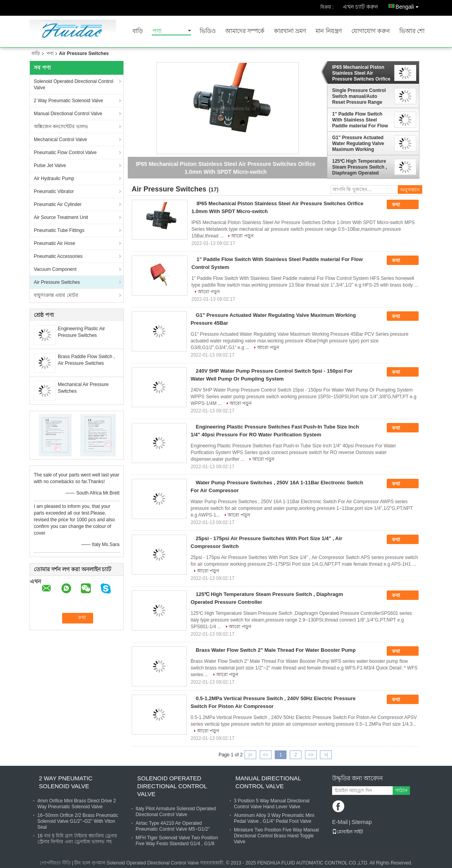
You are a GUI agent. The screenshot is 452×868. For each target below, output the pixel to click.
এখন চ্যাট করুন (360, 7)
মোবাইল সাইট (348, 832)
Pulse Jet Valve (50, 166)
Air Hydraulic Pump (54, 178)
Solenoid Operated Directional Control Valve (73, 85)
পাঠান (401, 790)
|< (250, 755)
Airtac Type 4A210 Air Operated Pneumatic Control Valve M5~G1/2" (173, 826)
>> (311, 755)
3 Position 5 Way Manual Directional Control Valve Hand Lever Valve (272, 804)
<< (266, 755)
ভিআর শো (412, 31)
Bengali (409, 5)
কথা (401, 205)
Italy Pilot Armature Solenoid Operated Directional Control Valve (176, 812)
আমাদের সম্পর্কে (245, 31)
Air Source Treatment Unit (61, 217)
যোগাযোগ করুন (371, 31)
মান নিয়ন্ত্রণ (329, 31)
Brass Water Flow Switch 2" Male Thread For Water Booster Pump (276, 650)
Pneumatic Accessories (58, 256)
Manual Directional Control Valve (68, 114)
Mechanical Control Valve (60, 140)
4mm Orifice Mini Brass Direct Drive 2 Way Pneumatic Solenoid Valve (77, 804)
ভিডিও (208, 31)
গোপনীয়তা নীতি (55, 863)
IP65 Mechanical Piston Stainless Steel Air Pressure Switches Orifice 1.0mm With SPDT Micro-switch (361, 73)
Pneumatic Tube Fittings (59, 230)
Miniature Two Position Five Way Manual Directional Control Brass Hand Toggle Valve (276, 836)
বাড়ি (138, 31)
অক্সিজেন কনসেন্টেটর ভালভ (61, 127)
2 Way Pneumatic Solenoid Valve (68, 101)
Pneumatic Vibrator (54, 191)
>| (326, 755)
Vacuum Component (55, 269)
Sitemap (361, 822)
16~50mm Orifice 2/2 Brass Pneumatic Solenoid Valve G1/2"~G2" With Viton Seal (78, 821)
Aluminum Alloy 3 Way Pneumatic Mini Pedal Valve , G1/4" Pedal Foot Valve (274, 818)
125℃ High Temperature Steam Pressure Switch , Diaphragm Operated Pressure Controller (359, 167)
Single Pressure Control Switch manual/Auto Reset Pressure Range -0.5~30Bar (359, 96)
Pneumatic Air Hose (54, 243)
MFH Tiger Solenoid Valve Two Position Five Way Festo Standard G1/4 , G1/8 (177, 841)
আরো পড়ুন (242, 236)
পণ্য (157, 31)
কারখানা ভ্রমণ (290, 31)
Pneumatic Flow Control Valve (65, 153)
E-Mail (340, 822)
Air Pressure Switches (57, 282)
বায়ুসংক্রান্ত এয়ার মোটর (56, 295)
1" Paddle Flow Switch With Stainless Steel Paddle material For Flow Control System (360, 120)
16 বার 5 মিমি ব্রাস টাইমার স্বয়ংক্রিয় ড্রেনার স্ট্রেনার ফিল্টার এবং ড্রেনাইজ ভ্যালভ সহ (77, 839)
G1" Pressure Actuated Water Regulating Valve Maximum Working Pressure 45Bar (358, 143)
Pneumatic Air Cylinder (58, 204)
